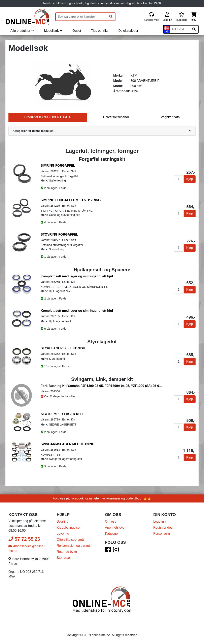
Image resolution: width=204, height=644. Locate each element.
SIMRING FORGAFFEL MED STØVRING (71, 200)
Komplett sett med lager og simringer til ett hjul (77, 276)
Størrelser (64, 558)
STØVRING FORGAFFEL (59, 234)
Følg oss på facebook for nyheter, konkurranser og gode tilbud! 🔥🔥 (102, 498)
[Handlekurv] (194, 17)
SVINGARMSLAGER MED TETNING (68, 444)
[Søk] (111, 17)
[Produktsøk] (81, 17)
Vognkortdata (170, 117)
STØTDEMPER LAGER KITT (62, 414)
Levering (63, 534)
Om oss (111, 521)
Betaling (63, 521)
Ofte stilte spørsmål (71, 540)
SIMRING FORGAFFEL (58, 166)
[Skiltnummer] (180, 29)
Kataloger (112, 534)
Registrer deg (163, 528)
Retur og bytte (67, 552)
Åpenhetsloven (116, 528)
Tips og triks (100, 31)
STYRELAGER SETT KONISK (63, 348)
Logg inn (159, 521)
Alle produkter (22, 31)
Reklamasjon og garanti (74, 546)
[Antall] (179, 179)
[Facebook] (108, 551)
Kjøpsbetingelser (69, 528)
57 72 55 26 (24, 539)
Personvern (162, 534)
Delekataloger (128, 31)
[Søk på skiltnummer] (194, 29)
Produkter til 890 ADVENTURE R (48, 117)
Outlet (77, 31)
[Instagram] (116, 551)
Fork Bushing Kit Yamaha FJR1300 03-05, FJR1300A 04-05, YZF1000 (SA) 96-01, (101, 386)
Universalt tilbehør (116, 117)
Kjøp (190, 179)
